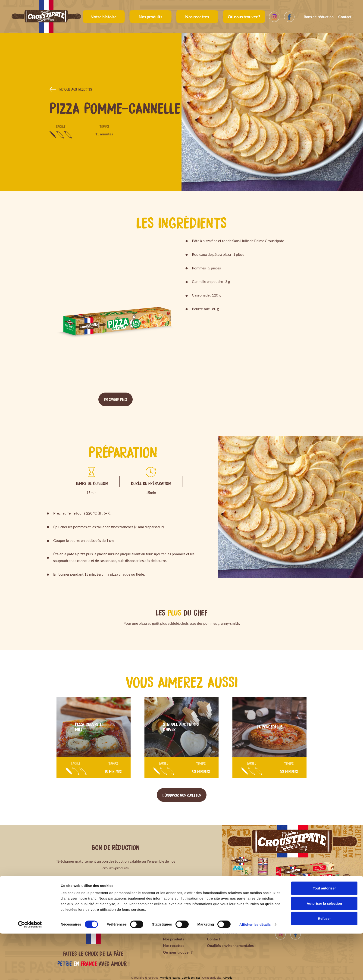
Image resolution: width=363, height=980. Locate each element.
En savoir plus (116, 399)
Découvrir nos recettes (182, 795)
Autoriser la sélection (324, 950)
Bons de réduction (319, 17)
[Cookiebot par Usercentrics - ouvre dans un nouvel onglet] (30, 971)
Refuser (324, 965)
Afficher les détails (255, 971)
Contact (345, 17)
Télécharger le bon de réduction (116, 885)
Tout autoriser (324, 935)
